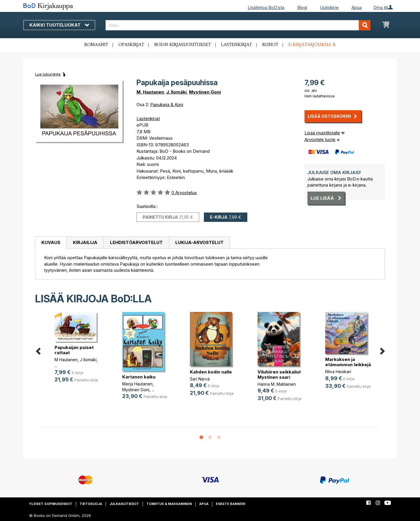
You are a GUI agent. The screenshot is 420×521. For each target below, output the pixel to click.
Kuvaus (51, 242)
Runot (270, 45)
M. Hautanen (150, 92)
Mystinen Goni (205, 92)
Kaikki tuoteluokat (59, 25)
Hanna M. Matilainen (277, 384)
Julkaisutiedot (124, 504)
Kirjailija (85, 242)
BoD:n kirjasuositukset (183, 45)
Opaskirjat (131, 45)
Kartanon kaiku (139, 377)
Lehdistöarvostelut (136, 242)
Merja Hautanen (137, 384)
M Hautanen (66, 360)
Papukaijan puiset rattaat (74, 350)
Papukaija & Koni (167, 105)
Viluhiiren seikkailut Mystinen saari (279, 374)
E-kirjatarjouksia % (312, 45)
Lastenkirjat (237, 45)
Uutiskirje (329, 7)
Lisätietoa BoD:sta (266, 7)
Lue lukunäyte (48, 74)
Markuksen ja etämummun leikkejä (348, 362)
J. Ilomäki (176, 92)
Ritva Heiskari (338, 372)
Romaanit (96, 45)
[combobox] (238, 25)
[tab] (51, 243)
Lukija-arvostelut (199, 242)
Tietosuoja (91, 504)
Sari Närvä (200, 379)
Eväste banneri (231, 504)
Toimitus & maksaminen (169, 504)
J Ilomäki (88, 360)
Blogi (302, 7)
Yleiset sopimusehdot (51, 504)
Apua (357, 7)
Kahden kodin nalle (211, 372)
